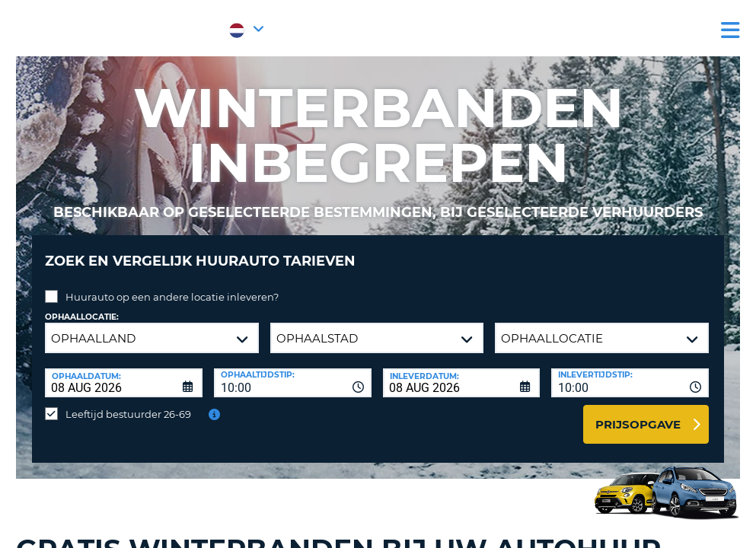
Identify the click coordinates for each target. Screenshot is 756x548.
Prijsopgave (638, 413)
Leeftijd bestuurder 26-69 (128, 403)
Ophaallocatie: (82, 306)
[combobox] (293, 371)
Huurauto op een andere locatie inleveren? (172, 285)
